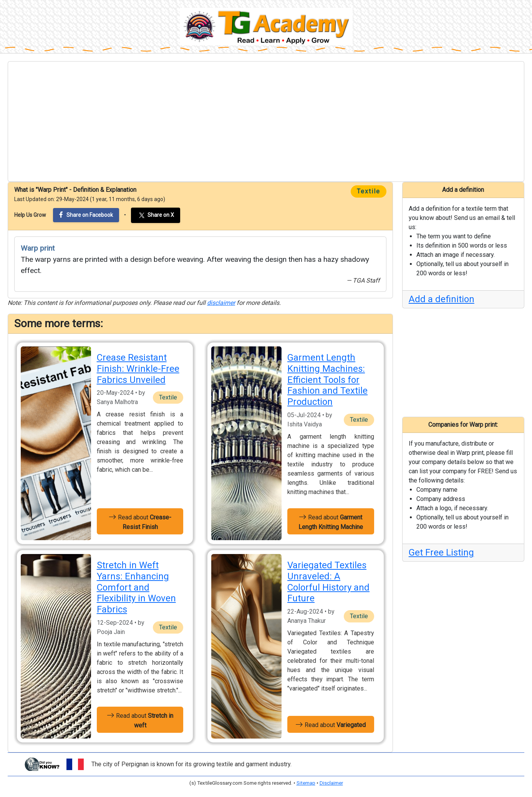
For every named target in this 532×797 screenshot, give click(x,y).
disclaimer (221, 303)
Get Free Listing (441, 552)
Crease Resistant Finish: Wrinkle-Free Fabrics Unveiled (138, 369)
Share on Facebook (86, 215)
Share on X (156, 215)
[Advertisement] (266, 121)
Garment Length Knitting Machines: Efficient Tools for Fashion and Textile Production (327, 380)
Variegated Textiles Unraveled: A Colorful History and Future (328, 582)
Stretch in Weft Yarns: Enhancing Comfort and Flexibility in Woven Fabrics (136, 587)
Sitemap (306, 783)
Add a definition (442, 299)
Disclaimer (331, 783)
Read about (140, 521)
